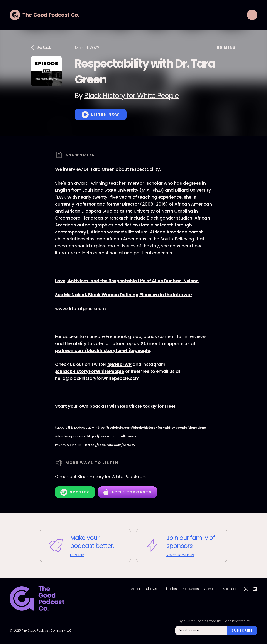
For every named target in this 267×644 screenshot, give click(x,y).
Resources (190, 589)
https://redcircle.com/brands (111, 436)
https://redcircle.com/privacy (110, 445)
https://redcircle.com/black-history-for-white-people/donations (151, 428)
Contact (211, 589)
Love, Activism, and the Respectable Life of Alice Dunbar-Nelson (127, 281)
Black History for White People (131, 96)
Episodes (169, 589)
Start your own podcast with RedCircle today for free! (115, 406)
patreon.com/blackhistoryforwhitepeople (103, 350)
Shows (151, 589)
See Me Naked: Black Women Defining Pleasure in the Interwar (124, 295)
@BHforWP (119, 364)
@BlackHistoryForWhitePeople (90, 371)
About (136, 589)
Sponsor (230, 589)
